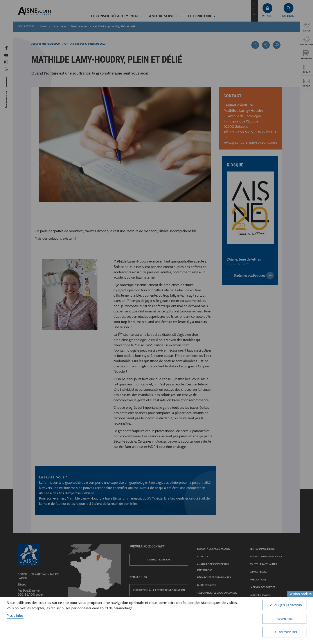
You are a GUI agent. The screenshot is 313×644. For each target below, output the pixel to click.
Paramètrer (284, 619)
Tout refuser (285, 632)
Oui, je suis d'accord (285, 605)
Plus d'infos (15, 616)
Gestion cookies (300, 594)
